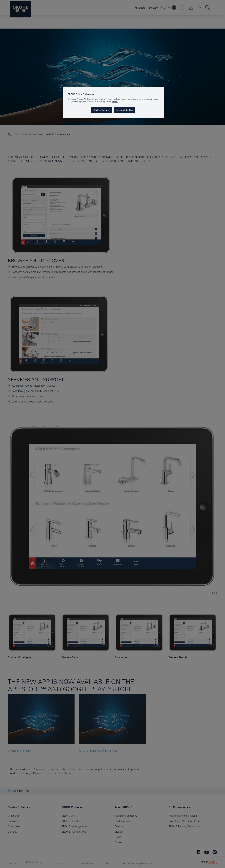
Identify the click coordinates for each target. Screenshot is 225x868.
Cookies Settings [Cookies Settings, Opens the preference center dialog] (101, 110)
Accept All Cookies (124, 110)
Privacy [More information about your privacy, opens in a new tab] (115, 102)
